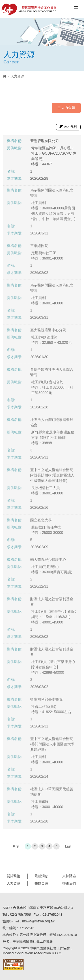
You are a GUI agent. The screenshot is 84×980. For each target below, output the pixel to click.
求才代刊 (68, 127)
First (16, 848)
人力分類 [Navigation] (66, 108)
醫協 (29, 9)
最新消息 (40, 876)
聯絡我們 (68, 883)
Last (68, 848)
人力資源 (12, 883)
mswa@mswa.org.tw (37, 921)
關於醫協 (12, 876)
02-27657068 (19, 914)
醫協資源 (40, 883)
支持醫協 (68, 876)
